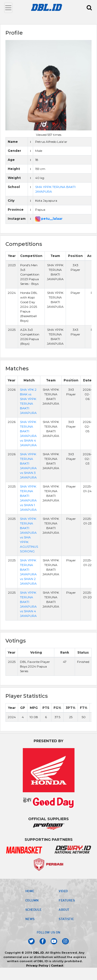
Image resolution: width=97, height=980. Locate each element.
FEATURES (67, 900)
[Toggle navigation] (8, 8)
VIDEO (63, 891)
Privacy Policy (37, 966)
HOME (30, 891)
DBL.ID (38, 953)
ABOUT (64, 910)
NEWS (30, 919)
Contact (57, 966)
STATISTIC (66, 919)
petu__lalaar (49, 219)
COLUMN (32, 900)
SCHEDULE (33, 910)
